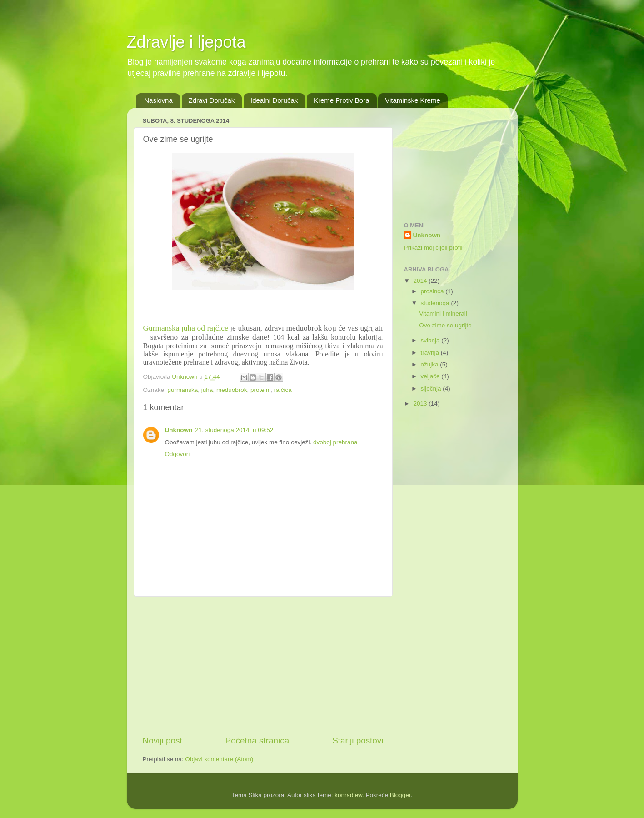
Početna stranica (257, 740)
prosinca (433, 291)
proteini (260, 390)
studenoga (436, 303)
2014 (421, 281)
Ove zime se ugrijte (445, 325)
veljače (431, 376)
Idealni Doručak (274, 100)
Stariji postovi (358, 740)
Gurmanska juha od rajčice (186, 328)
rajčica (283, 390)
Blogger (400, 795)
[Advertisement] (263, 666)
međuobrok (232, 390)
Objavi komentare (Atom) (219, 759)
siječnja (432, 389)
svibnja (431, 340)
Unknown (179, 430)
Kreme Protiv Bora (342, 100)
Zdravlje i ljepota (186, 42)
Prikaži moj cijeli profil (433, 248)
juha (207, 390)
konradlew (348, 795)
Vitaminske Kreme (412, 100)
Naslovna (158, 100)
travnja (431, 353)
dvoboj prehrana (335, 442)
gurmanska (183, 390)
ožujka (431, 364)
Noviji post (162, 740)
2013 (421, 404)
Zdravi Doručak (212, 100)
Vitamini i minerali (443, 314)
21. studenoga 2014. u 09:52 (234, 430)
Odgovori (177, 454)
